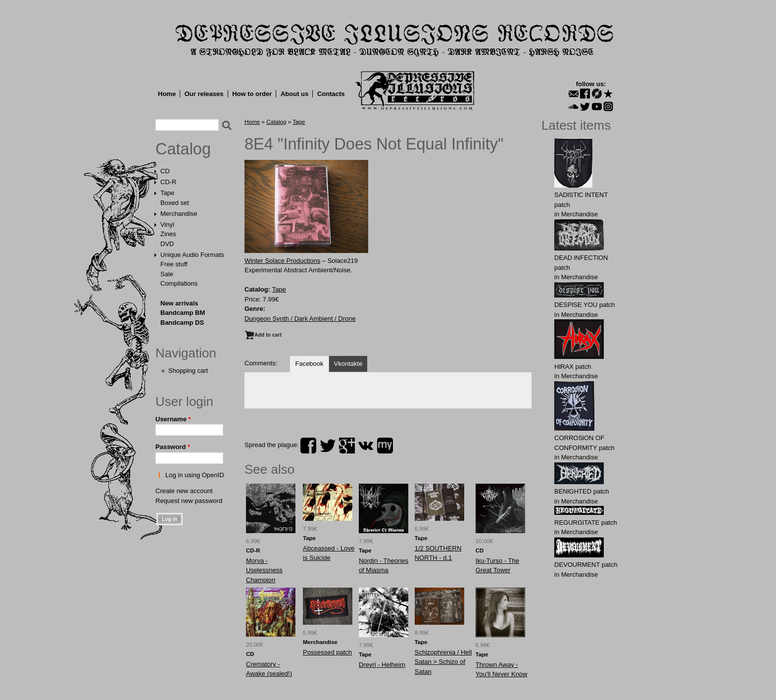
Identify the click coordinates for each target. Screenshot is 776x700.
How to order (252, 94)
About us (294, 94)
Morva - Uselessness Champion (264, 570)
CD (165, 171)
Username (173, 419)
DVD (167, 244)
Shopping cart (188, 371)
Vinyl (167, 225)
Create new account (184, 491)
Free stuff (174, 264)
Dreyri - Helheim (382, 665)
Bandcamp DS (182, 323)
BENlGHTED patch (582, 491)
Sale (167, 274)
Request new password (189, 501)
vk (366, 446)
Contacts (331, 94)
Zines (168, 234)
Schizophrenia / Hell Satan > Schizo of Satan (443, 662)
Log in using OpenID (195, 475)
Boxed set (175, 203)
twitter (328, 446)
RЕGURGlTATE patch (586, 523)
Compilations (179, 283)
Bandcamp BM (183, 313)
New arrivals (179, 303)
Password (173, 447)
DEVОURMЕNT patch (586, 565)
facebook (308, 446)
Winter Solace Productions (282, 261)
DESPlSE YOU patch (585, 305)
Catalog (183, 149)
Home (167, 94)
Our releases (204, 94)
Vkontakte (348, 364)
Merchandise (179, 214)
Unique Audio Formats (192, 255)
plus (347, 446)
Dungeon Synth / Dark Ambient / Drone (300, 319)
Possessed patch (327, 652)
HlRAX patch (573, 367)
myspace (385, 446)
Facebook (309, 364)
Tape (167, 193)
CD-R (169, 182)
